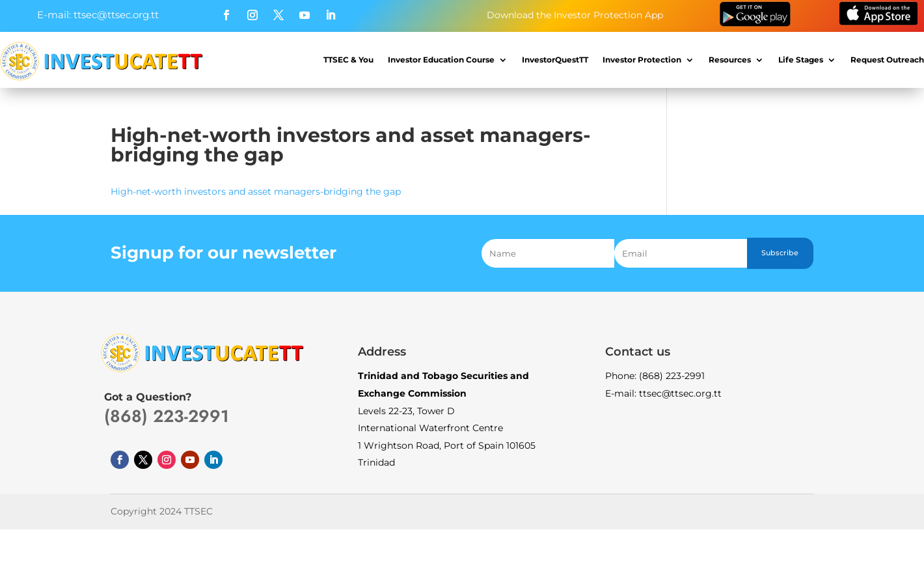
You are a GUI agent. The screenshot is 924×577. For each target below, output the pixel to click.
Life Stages (801, 60)
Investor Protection (642, 60)
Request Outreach (887, 60)
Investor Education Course (441, 60)
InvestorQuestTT (555, 60)
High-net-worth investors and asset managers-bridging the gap (256, 191)
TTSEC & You (348, 60)
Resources (730, 60)
